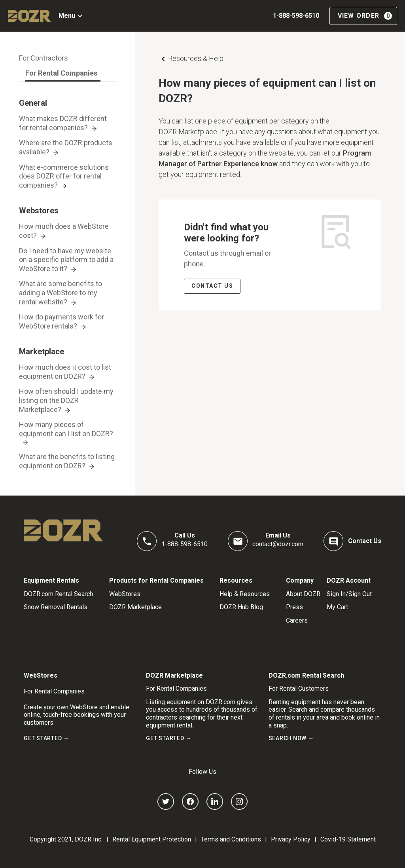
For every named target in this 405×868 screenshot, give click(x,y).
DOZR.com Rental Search (58, 594)
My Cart (337, 607)
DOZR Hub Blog (241, 607)
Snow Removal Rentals (56, 607)
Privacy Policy (291, 839)
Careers (297, 620)
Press (294, 607)
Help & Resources (245, 594)
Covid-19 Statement (348, 839)
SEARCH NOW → (291, 738)
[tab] (44, 58)
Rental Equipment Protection (152, 839)
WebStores (125, 594)
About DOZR (303, 594)
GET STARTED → (46, 738)
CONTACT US (212, 286)
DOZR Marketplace (135, 607)
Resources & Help (196, 58)
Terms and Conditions (231, 839)
